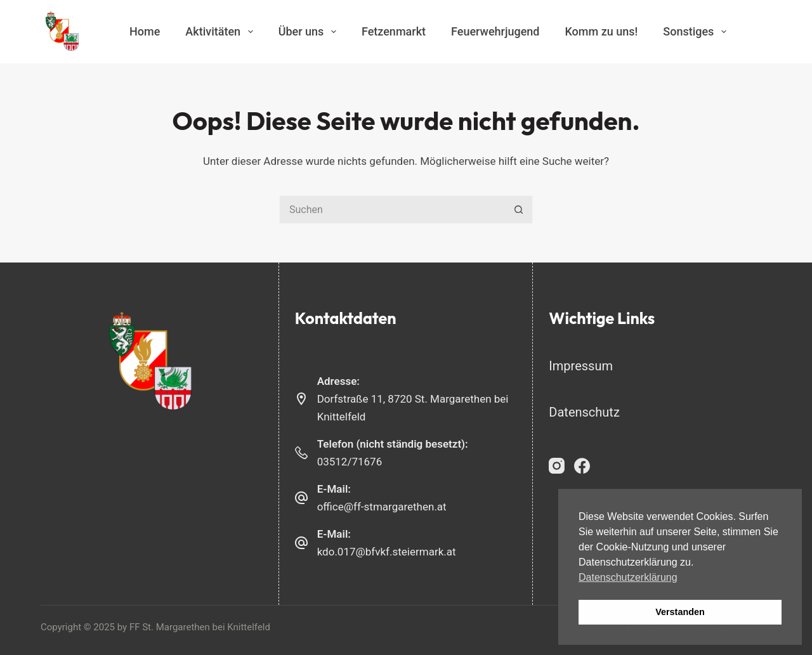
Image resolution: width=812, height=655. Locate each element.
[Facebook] (582, 466)
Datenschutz (584, 412)
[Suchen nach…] (392, 210)
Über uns (310, 32)
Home (145, 31)
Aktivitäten (221, 32)
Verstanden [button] (680, 612)
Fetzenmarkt (394, 31)
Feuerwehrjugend (495, 31)
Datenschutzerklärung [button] (628, 577)
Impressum (581, 366)
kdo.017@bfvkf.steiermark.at (387, 552)
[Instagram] (557, 466)
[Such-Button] (519, 210)
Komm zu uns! (601, 31)
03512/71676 (350, 462)
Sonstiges (697, 32)
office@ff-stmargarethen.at (382, 507)
